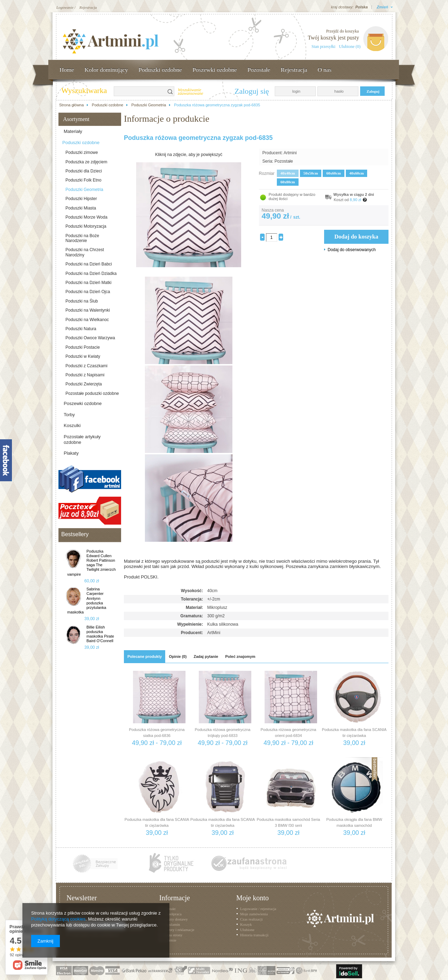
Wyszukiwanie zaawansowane (191, 92)
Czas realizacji (251, 919)
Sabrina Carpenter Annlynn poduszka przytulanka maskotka (87, 601)
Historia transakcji (254, 935)
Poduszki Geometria (149, 105)
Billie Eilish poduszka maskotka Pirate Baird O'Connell (100, 634)
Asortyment (76, 119)
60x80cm (288, 182)
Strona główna (71, 105)
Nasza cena (273, 210)
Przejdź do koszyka (342, 31)
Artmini (290, 153)
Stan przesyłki (323, 47)
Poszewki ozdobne (215, 70)
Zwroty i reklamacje (179, 930)
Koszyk (246, 924)
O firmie (170, 940)
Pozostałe (259, 70)
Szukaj (170, 91)
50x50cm (311, 173)
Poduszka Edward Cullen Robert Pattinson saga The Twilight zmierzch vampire (92, 563)
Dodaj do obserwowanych (352, 250)
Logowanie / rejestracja (258, 909)
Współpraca (172, 914)
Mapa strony (173, 935)
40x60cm (357, 173)
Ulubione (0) (350, 47)
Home (67, 70)
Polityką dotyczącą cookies (58, 919)
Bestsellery (75, 534)
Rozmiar (267, 173)
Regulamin (171, 924)
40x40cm (288, 173)
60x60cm (334, 173)
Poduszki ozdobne (160, 70)
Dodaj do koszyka (356, 237)
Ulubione (247, 930)
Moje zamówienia (254, 914)
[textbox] (140, 91)
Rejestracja (88, 7)
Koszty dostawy (176, 919)
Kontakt (169, 909)
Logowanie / (66, 7)
